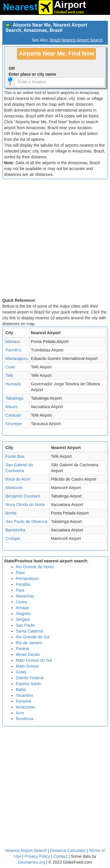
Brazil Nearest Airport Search (76, 40)
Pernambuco (27, 578)
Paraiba (23, 584)
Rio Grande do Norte (35, 567)
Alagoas (23, 614)
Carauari (13, 415)
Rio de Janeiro (29, 643)
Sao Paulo (25, 625)
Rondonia (25, 719)
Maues (12, 407)
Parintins (13, 350)
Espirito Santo (29, 684)
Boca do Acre (18, 479)
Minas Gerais (28, 654)
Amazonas (26, 707)
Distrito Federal (30, 678)
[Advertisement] (55, 240)
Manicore (14, 488)
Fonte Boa (15, 456)
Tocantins (24, 695)
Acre (20, 713)
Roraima (24, 701)
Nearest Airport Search (26, 850)
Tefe (9, 375)
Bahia (21, 689)
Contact (60, 856)
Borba (11, 513)
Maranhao (25, 596)
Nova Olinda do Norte (25, 505)
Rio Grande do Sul (33, 637)
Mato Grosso (28, 666)
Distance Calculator (68, 850)
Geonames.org (32, 862)
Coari (10, 367)
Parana (22, 649)
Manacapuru (17, 358)
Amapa (22, 608)
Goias (21, 672)
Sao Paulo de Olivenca (26, 522)
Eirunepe (14, 424)
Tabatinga (15, 398)
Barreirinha (16, 530)
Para (20, 590)
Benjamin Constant (23, 496)
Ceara (21, 602)
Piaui (20, 573)
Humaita (13, 384)
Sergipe (23, 619)
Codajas (13, 538)
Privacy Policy (38, 856)
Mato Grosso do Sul (34, 660)
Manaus (13, 342)
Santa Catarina (29, 631)
